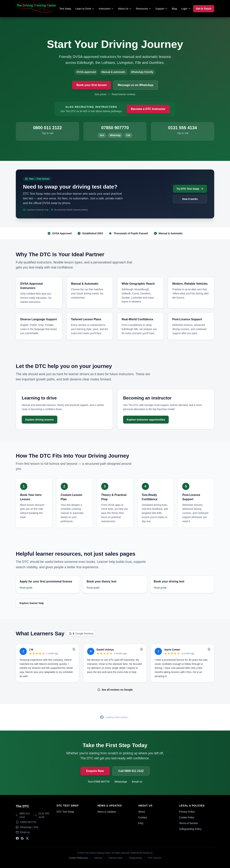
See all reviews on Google (115, 690)
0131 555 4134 (44, 815)
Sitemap (98, 858)
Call (128, 135)
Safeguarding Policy (190, 829)
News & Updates (107, 812)
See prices (100, 94)
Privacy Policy (187, 812)
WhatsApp (115, 135)
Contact (143, 817)
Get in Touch (204, 9)
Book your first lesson (92, 85)
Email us (137, 782)
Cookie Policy (187, 817)
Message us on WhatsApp (135, 85)
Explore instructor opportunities (146, 420)
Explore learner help (32, 603)
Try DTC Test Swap (190, 189)
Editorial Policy (115, 858)
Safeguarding (135, 858)
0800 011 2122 (25, 815)
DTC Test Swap (65, 812)
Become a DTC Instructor (148, 109)
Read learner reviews (123, 94)
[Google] (22, 838)
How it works (190, 199)
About (142, 812)
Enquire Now (95, 771)
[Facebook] (17, 838)
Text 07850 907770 (99, 782)
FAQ (141, 823)
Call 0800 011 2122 (131, 771)
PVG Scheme (155, 858)
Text (102, 135)
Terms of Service (188, 823)
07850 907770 (28, 822)
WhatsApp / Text (29, 827)
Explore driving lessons (40, 420)
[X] (27, 838)
